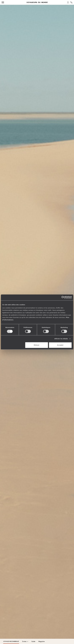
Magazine (42, 641)
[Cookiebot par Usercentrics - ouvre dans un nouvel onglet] (63, 297)
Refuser (37, 345)
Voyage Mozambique (11, 641)
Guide (33, 641)
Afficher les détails (61, 339)
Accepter (60, 345)
